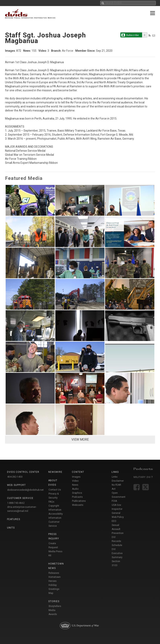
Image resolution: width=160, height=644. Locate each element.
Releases (54, 573)
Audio (75, 489)
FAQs (51, 502)
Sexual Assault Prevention (118, 529)
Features (14, 519)
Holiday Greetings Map (54, 589)
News (75, 485)
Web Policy (118, 517)
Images (76, 477)
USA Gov (116, 505)
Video (75, 481)
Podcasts (77, 497)
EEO (114, 521)
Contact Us (55, 490)
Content (78, 472)
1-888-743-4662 (16, 503)
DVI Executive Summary (117, 553)
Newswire (55, 472)
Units (11, 528)
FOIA (114, 501)
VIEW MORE (80, 439)
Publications (79, 501)
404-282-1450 (15, 477)
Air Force (68, 51)
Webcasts (78, 505)
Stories (54, 601)
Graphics (77, 493)
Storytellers (55, 606)
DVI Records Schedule (117, 541)
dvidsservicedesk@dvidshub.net (25, 490)
